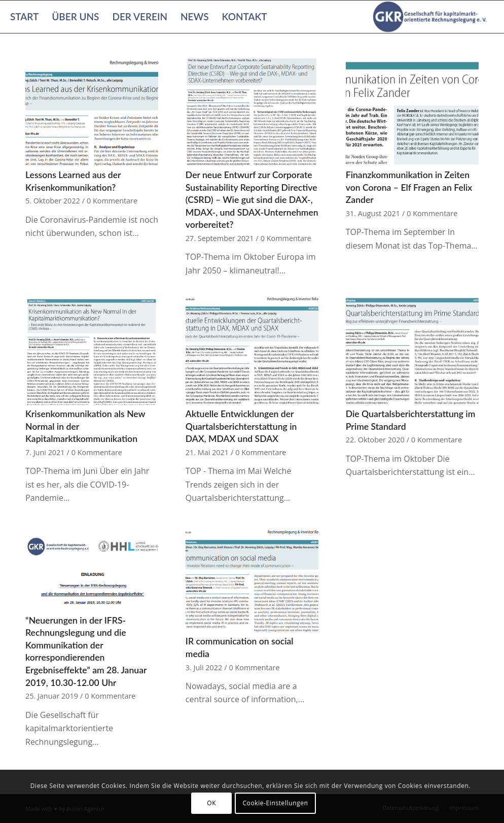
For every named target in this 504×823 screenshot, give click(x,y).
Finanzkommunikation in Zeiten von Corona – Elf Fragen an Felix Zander (409, 187)
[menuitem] (24, 17)
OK (211, 803)
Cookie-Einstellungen (275, 803)
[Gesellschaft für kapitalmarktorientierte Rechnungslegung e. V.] (431, 17)
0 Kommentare (112, 201)
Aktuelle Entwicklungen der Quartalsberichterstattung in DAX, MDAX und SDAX (241, 426)
